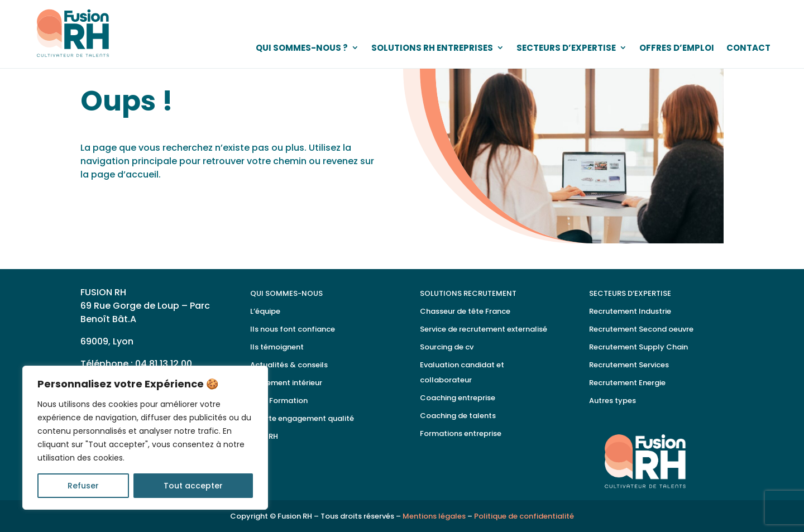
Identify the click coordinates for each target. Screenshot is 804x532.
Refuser (83, 486)
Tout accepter (193, 486)
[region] (145, 438)
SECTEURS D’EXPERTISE (566, 48)
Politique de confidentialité (524, 516)
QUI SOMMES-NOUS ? (302, 48)
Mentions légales (434, 516)
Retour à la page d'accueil (170, 196)
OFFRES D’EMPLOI (677, 48)
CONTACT (748, 48)
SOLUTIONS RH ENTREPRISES (432, 48)
